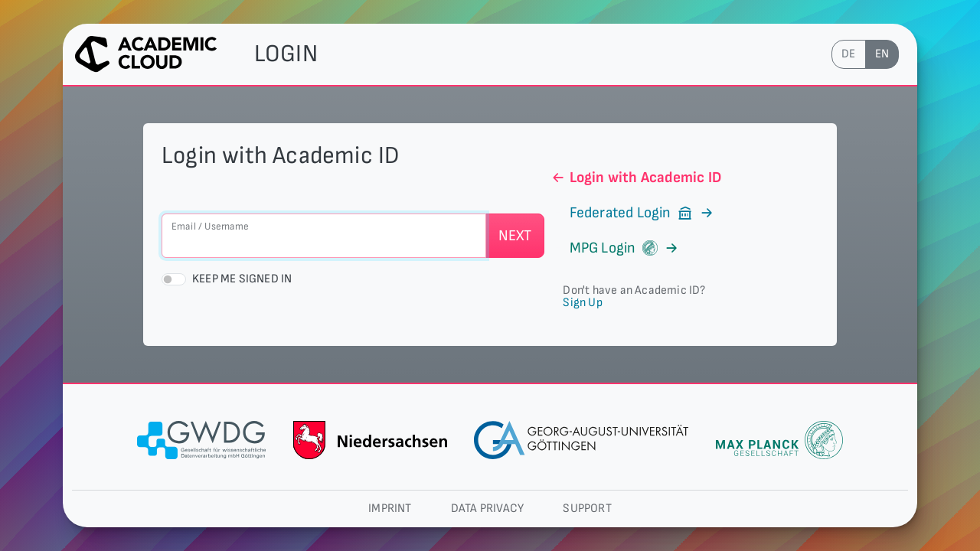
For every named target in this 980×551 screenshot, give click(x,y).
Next (515, 236)
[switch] (174, 279)
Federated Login (632, 213)
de (848, 54)
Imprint (390, 509)
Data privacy (487, 509)
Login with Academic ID (636, 178)
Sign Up (582, 303)
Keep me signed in (242, 279)
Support (587, 509)
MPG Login (614, 248)
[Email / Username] (324, 236)
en (882, 54)
